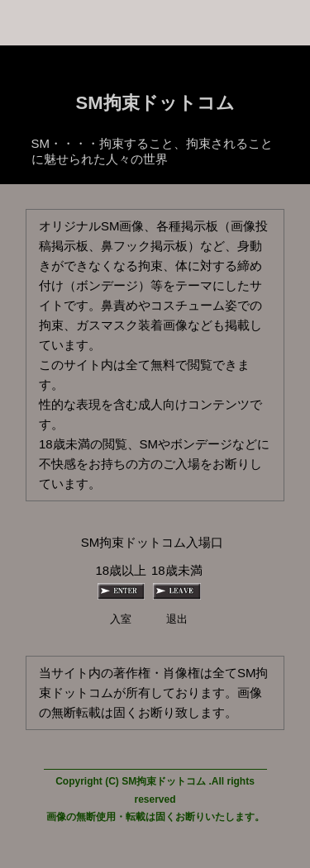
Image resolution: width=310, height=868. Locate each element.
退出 (177, 619)
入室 (121, 619)
